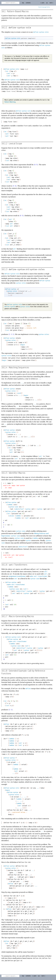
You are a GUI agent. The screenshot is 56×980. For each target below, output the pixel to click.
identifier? (19, 509)
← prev (42, 3)
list (7, 161)
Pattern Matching (10, 102)
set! (9, 74)
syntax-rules (37, 269)
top (23, 3)
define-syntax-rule (20, 28)
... (39, 379)
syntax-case (14, 507)
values (12, 516)
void (19, 393)
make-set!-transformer (39, 576)
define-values (11, 511)
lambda (10, 505)
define (28, 689)
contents (28, 3)
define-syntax (17, 269)
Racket (44, 7)
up (47, 3)
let (7, 71)
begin (23, 345)
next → (51, 3)
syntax (28, 509)
